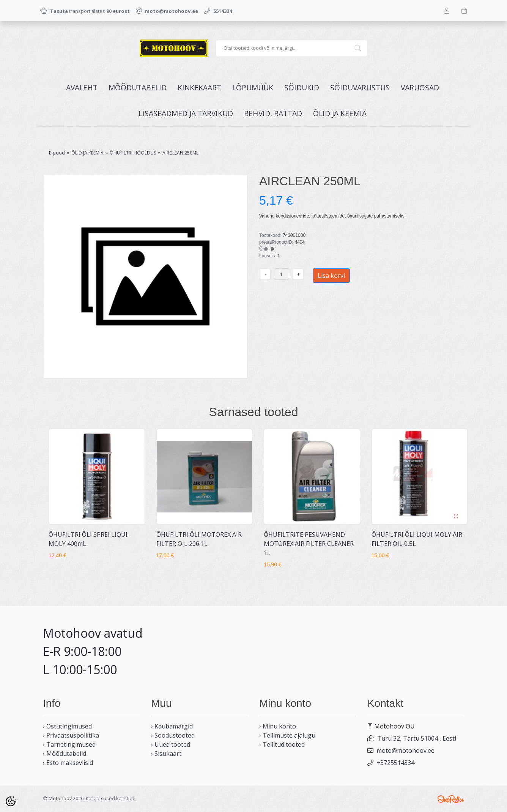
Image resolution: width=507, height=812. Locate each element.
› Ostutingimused (67, 726)
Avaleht (82, 88)
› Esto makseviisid (68, 763)
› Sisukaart (166, 754)
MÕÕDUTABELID (138, 88)
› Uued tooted (171, 744)
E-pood (57, 153)
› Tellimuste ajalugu (287, 735)
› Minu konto (278, 726)
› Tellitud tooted (282, 744)
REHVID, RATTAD (273, 113)
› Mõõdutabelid (65, 754)
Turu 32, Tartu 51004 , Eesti (417, 738)
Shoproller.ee (451, 799)
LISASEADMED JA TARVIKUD (186, 113)
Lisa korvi (331, 276)
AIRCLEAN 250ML (180, 153)
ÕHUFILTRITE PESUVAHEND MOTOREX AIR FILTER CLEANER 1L (309, 544)
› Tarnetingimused (69, 744)
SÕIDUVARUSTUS (360, 88)
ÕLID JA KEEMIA (340, 113)
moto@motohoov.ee (405, 751)
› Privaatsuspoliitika (71, 735)
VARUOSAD (420, 88)
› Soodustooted (173, 735)
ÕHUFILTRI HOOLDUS (133, 153)
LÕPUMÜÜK (253, 88)
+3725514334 (395, 763)
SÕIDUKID (302, 88)
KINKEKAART (199, 88)
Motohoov (60, 798)
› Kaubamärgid (172, 726)
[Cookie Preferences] (11, 801)
